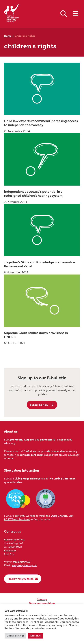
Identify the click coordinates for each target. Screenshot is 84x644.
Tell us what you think (23, 579)
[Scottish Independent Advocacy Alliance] (11, 14)
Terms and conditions (42, 603)
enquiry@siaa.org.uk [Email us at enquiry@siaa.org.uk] (24, 565)
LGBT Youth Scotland (17, 519)
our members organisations (36, 455)
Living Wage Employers (29, 479)
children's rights (25, 36)
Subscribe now (42, 405)
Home (8, 36)
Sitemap (42, 599)
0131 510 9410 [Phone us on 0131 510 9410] (22, 562)
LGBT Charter (59, 516)
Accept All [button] (36, 636)
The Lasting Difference (62, 479)
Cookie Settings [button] (15, 636)
